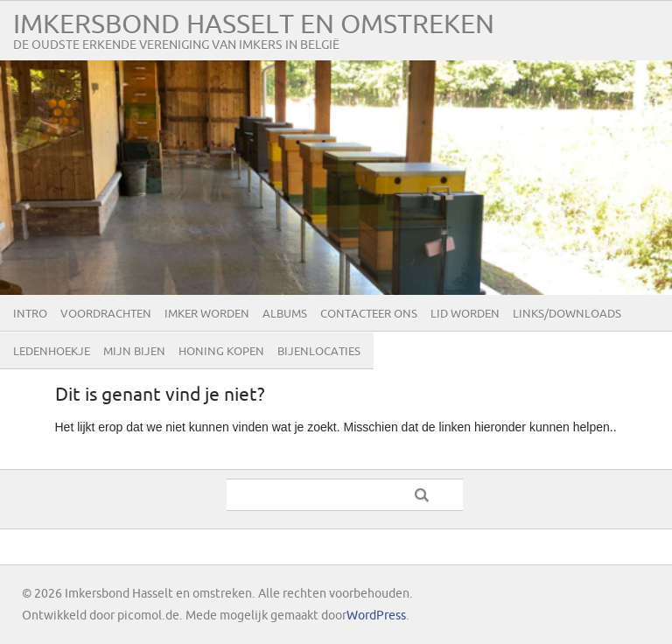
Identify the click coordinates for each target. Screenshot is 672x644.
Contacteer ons (369, 314)
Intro (30, 314)
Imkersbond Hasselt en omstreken (254, 25)
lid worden (465, 314)
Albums (285, 314)
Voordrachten (106, 314)
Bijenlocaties (319, 352)
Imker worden (207, 314)
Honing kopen (221, 352)
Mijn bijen (134, 352)
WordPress (376, 616)
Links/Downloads (567, 314)
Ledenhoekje (52, 352)
